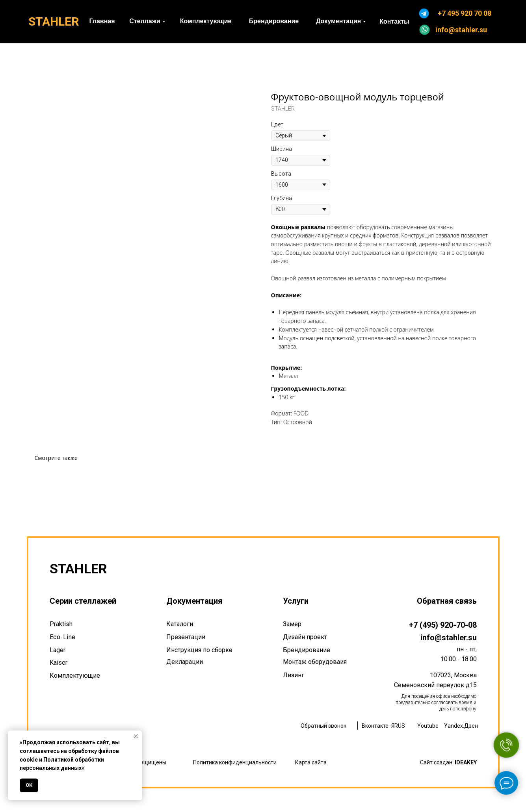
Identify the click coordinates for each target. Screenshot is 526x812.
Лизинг (294, 675)
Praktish (61, 624)
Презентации (186, 637)
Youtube (428, 726)
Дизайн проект (305, 637)
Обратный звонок (323, 726)
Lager (58, 650)
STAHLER (54, 21)
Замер (292, 624)
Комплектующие (75, 676)
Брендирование (307, 650)
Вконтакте (375, 726)
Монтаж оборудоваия (315, 662)
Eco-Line (63, 637)
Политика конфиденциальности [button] (235, 762)
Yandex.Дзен (461, 726)
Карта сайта (311, 762)
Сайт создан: (448, 762)
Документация (194, 601)
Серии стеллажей (83, 601)
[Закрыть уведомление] (136, 736)
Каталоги (180, 624)
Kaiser (59, 663)
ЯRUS (398, 726)
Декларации (185, 662)
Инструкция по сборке (199, 650)
